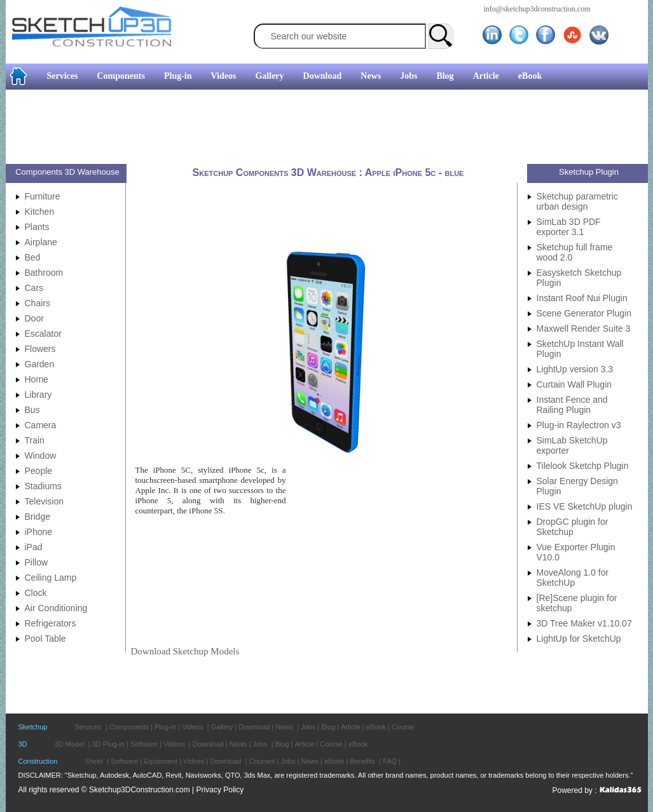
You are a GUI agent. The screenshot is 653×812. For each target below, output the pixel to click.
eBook (530, 76)
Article (486, 76)
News (371, 76)
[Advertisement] (322, 128)
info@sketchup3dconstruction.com (537, 9)
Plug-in (178, 76)
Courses (262, 761)
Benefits (362, 761)
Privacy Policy (220, 790)
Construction (38, 761)
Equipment (161, 761)
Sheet (94, 761)
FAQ (390, 761)
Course (403, 727)
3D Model (70, 744)
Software (144, 744)
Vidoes (194, 761)
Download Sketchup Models (185, 651)
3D (23, 744)
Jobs (409, 76)
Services (63, 76)
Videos (224, 76)
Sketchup (33, 727)
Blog (445, 76)
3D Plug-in (108, 744)
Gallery (269, 76)
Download (323, 76)
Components (120, 76)
